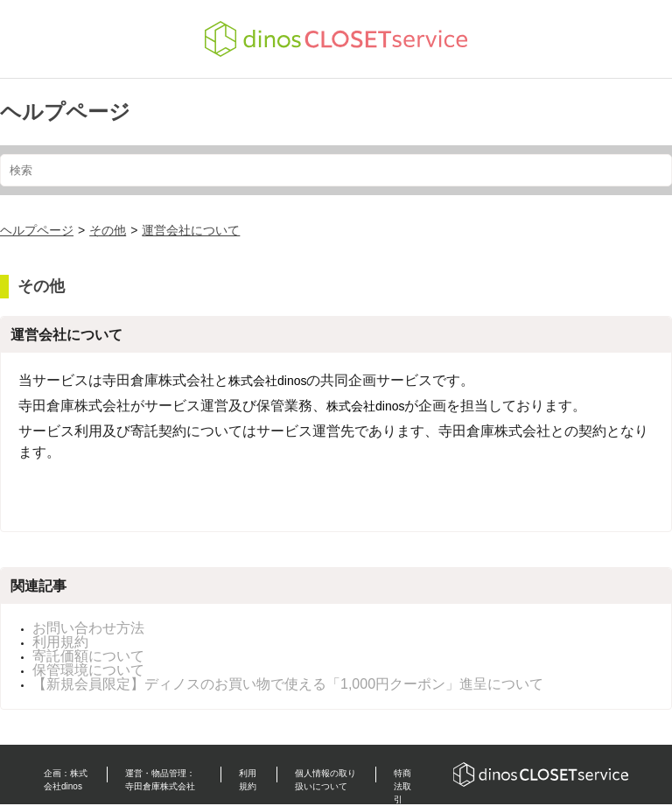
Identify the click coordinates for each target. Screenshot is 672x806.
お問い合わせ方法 (88, 628)
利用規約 (60, 642)
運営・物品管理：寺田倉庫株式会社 (160, 780)
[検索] (336, 170)
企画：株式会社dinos (66, 780)
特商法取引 (402, 786)
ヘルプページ (65, 112)
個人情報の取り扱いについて (325, 780)
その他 (108, 230)
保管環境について (88, 670)
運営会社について (191, 230)
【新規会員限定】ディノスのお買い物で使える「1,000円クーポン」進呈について (288, 684)
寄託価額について (88, 656)
